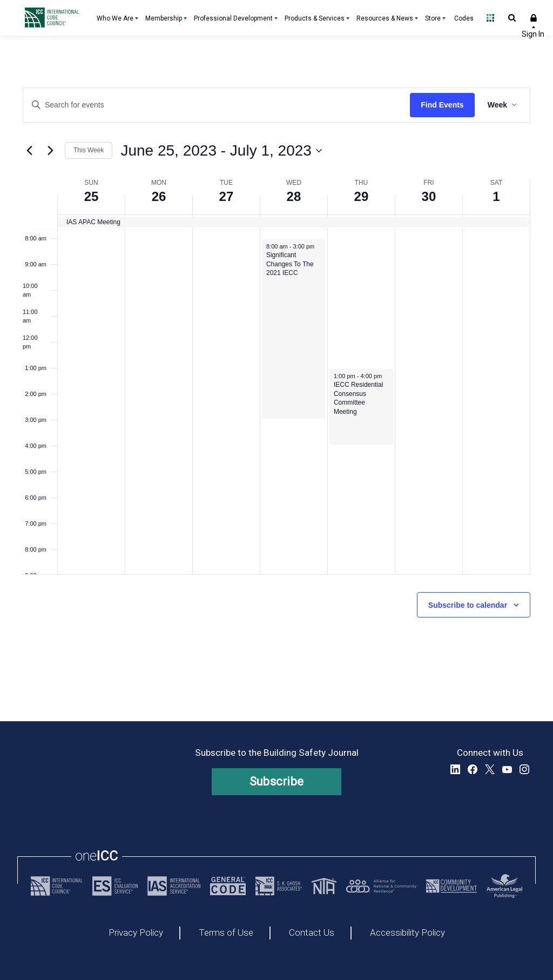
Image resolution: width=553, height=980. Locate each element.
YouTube (507, 769)
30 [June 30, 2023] (429, 196)
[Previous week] (29, 151)
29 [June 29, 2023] (362, 196)
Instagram (524, 769)
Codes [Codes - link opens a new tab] (464, 18)
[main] (276, 378)
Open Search (512, 18)
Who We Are (115, 18)
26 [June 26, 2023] (159, 196)
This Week (89, 150)
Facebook (473, 769)
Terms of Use (226, 933)
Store (433, 18)
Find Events (442, 105)
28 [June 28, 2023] (294, 196)
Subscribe (277, 781)
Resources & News (385, 18)
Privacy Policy (136, 933)
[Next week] (50, 151)
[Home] (55, 18)
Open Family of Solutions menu (490, 18)
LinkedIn (455, 769)
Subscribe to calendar (468, 605)
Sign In (534, 18)
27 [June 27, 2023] (227, 196)
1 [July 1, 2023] (496, 196)
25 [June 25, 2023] (92, 196)
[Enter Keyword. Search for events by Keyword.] (217, 105)
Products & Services (315, 18)
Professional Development (233, 18)
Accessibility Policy (407, 933)
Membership (164, 18)
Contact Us (312, 933)
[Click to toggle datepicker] (221, 151)
